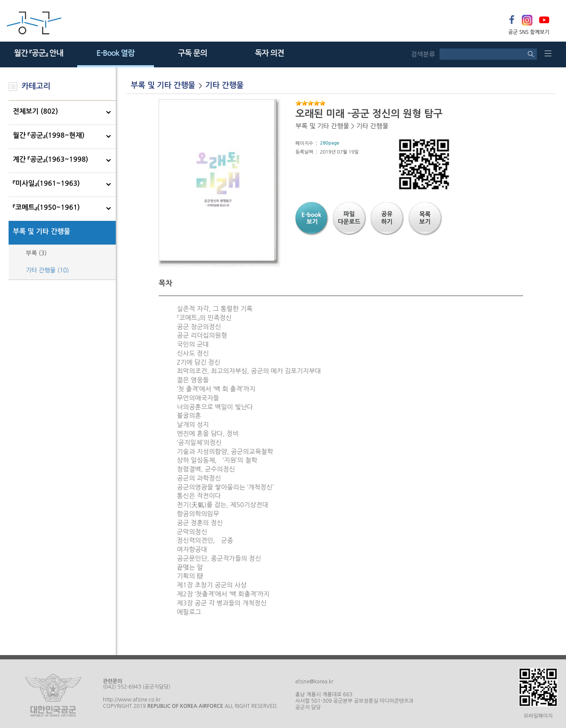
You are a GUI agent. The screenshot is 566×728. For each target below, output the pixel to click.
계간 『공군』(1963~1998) (51, 159)
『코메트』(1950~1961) (46, 207)
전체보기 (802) (35, 111)
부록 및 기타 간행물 (42, 231)
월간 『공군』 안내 (39, 53)
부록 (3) (36, 253)
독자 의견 (269, 53)
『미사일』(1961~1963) (46, 183)
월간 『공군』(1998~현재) (49, 135)
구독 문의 (193, 53)
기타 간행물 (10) (47, 270)
